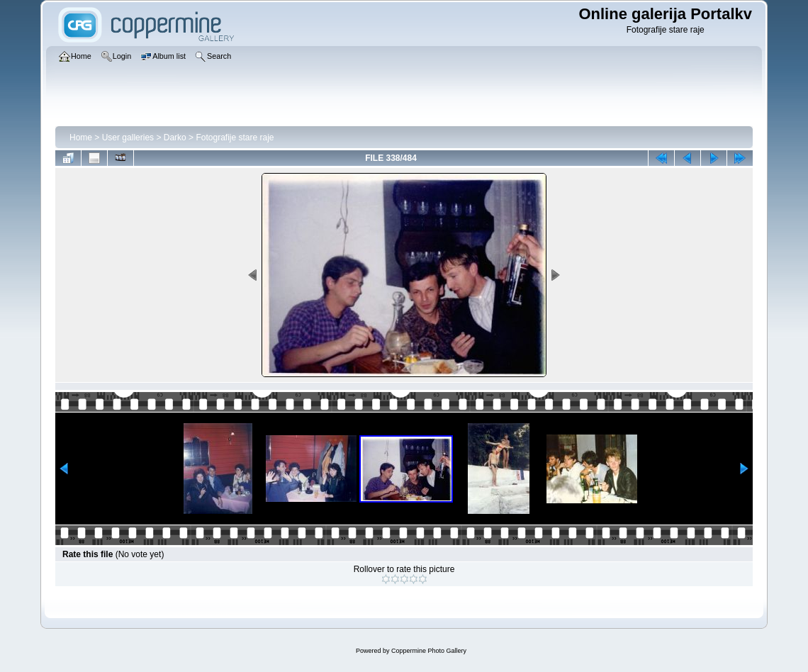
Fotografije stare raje (235, 138)
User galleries (128, 138)
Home (81, 138)
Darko (175, 138)
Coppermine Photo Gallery (429, 651)
